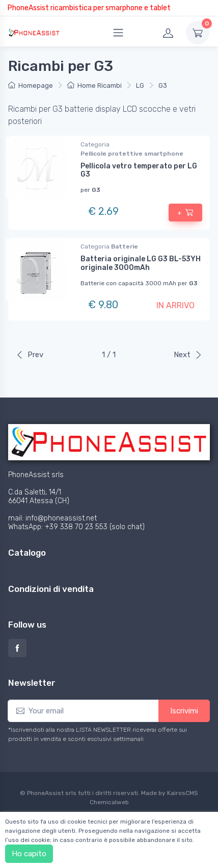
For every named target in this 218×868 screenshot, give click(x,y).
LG (140, 85)
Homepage (31, 85)
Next (188, 355)
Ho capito (29, 854)
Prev (30, 355)
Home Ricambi (94, 85)
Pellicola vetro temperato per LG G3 (139, 170)
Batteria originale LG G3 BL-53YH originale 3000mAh (141, 263)
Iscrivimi (184, 711)
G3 (163, 85)
